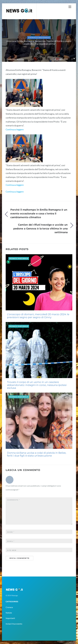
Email (11, 541)
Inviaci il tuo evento (14, 624)
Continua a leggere (15, 129)
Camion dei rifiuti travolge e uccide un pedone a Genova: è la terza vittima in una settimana (41, 228)
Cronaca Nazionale (39, 38)
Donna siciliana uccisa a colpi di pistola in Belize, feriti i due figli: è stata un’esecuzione (37, 454)
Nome (11, 532)
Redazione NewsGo (15, 59)
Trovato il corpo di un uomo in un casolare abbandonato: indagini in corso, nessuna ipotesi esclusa (37, 385)
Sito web (12, 550)
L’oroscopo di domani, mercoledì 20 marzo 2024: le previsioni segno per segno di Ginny (38, 316)
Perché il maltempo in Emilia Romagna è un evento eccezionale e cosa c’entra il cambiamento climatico (39, 213)
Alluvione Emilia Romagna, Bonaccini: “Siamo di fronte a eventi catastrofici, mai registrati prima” (39, 43)
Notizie (9, 613)
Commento (14, 500)
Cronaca (9, 607)
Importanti (10, 618)
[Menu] (70, 7)
